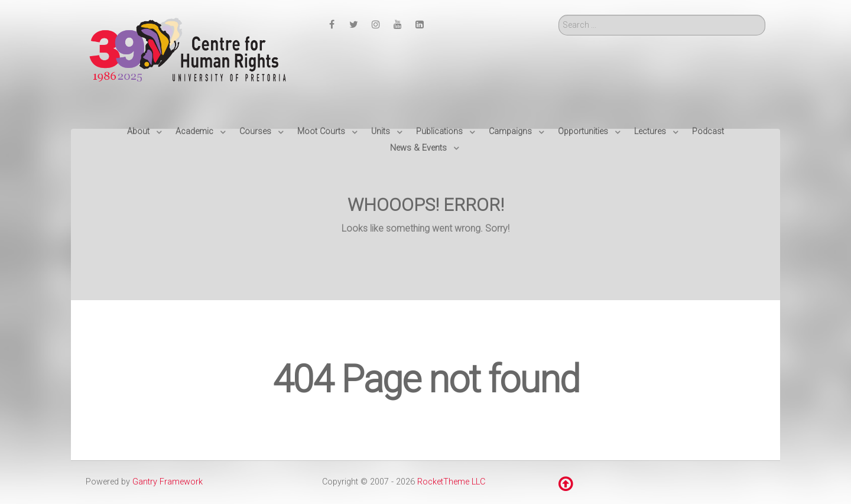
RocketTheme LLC (451, 482)
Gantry (168, 482)
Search (559, 15)
